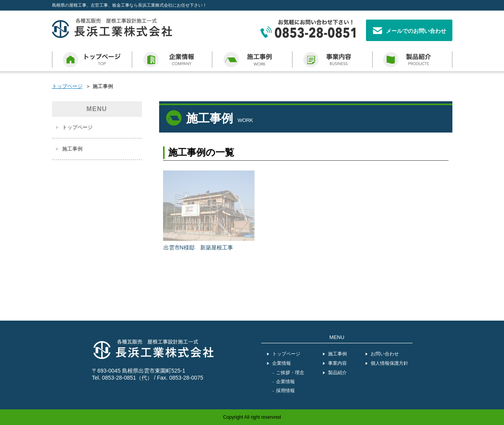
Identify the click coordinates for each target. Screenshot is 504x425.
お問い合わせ (385, 354)
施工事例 (72, 149)
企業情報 (282, 363)
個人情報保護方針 (389, 363)
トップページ (67, 86)
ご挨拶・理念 (290, 373)
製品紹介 (337, 373)
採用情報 (285, 391)
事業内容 (337, 363)
